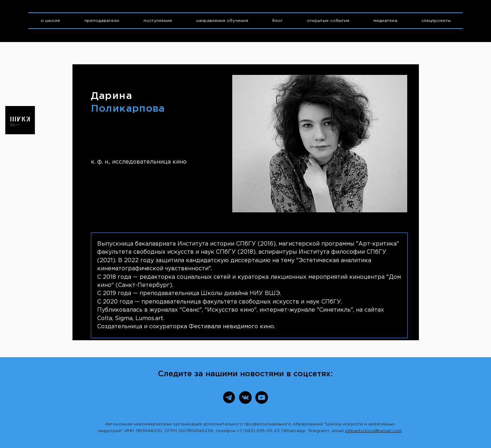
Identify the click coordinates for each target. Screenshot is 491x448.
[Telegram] (229, 397)
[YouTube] (262, 397)
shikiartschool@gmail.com (373, 431)
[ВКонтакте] (245, 397)
